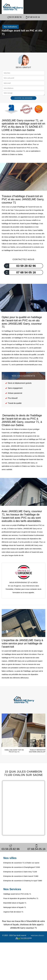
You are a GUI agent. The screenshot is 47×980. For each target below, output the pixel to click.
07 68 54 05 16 (33, 17)
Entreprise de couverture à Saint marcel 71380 (21, 876)
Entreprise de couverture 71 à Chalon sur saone (21, 863)
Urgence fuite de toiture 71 (13, 912)
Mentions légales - (38, 936)
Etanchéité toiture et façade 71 (15, 903)
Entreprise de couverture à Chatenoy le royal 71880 (23, 881)
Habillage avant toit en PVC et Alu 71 (17, 894)
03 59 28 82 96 (14, 17)
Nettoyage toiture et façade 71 (15, 907)
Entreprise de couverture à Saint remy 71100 (20, 872)
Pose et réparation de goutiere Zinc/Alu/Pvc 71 (21, 898)
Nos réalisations (10, 27)
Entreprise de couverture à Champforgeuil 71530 (22, 867)
